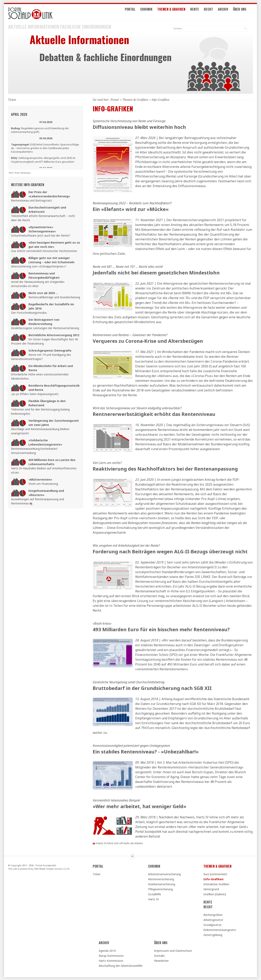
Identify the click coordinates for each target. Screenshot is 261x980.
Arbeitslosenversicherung (164, 874)
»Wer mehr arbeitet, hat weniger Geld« (140, 806)
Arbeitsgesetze (213, 920)
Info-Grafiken (213, 879)
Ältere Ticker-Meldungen (20, 172)
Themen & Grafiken (177, 12)
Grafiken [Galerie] (215, 894)
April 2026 (19, 114)
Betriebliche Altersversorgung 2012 (54, 335)
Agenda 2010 (107, 950)
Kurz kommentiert (215, 874)
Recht (214, 12)
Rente (200, 12)
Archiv (228, 12)
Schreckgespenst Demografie (50, 350)
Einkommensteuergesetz (220, 930)
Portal (135, 12)
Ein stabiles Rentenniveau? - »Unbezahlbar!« (146, 751)
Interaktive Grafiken (216, 884)
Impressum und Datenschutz (173, 950)
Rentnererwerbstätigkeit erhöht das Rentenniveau (154, 414)
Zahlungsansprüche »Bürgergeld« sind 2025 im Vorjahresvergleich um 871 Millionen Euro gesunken (43, 159)
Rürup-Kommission (111, 955)
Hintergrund (211, 889)
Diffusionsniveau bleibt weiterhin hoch (139, 127)
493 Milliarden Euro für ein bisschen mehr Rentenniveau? (161, 629)
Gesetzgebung (213, 935)
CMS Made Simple (44, 868)
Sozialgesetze (212, 925)
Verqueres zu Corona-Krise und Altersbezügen (148, 341)
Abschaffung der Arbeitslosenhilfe (121, 965)
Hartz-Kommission (111, 960)
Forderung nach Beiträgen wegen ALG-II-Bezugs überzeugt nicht (170, 551)
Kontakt (159, 955)
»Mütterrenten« (40, 479)
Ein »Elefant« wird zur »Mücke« (131, 209)
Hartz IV (153, 899)
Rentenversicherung (161, 879)
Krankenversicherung (162, 884)
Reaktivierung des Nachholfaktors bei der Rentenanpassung (165, 468)
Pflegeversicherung (160, 889)
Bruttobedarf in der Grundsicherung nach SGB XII (152, 688)
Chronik (152, 12)
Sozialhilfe (155, 894)
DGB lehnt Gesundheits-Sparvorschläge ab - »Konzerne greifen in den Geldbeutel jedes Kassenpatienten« (45, 148)
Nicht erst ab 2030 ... (43, 293)
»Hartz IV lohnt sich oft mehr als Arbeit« (119, 843)
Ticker (97, 874)
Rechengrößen (213, 915)
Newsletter (161, 960)
